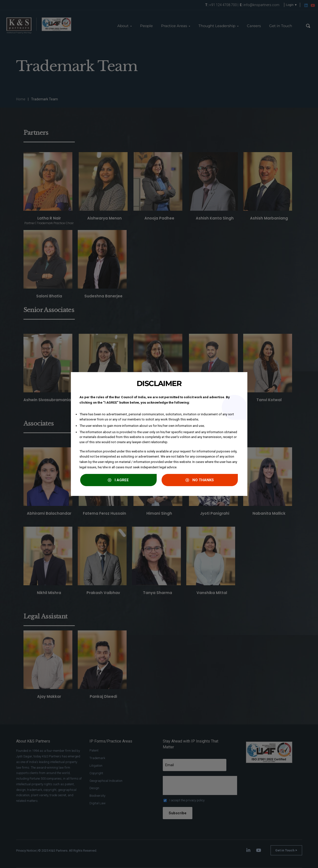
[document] (159, 434)
